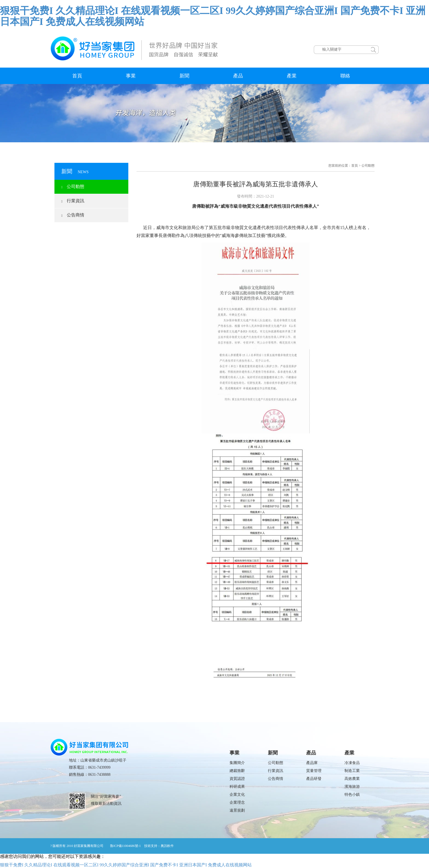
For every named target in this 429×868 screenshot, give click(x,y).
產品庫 (312, 763)
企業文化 (237, 795)
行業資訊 (73, 201)
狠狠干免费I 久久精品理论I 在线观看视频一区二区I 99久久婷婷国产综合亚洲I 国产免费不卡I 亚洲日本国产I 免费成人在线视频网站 (213, 16)
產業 (292, 76)
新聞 (184, 76)
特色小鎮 (352, 795)
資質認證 (237, 779)
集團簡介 (237, 763)
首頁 (77, 76)
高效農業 (352, 779)
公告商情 (73, 215)
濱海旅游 (352, 787)
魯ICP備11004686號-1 (125, 846)
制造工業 (352, 771)
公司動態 (73, 186)
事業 (131, 76)
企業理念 (237, 802)
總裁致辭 (237, 771)
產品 (238, 76)
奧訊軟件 (167, 846)
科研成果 (237, 787)
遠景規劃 (237, 810)
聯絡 (345, 76)
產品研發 (314, 779)
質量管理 (314, 771)
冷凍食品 (352, 763)
